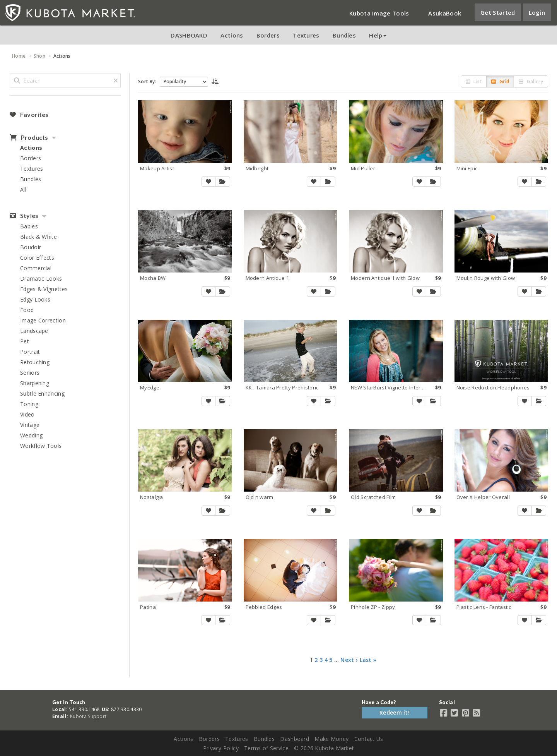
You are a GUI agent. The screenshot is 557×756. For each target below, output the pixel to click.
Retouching (35, 362)
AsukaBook (445, 13)
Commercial (36, 268)
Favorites (29, 115)
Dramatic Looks (41, 279)
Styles (24, 216)
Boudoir (31, 247)
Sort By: (147, 81)
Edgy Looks (35, 299)
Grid (500, 81)
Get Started (498, 12)
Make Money (331, 739)
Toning (29, 404)
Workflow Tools (41, 446)
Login (537, 12)
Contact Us (369, 739)
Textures (306, 35)
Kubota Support (88, 716)
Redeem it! (395, 712)
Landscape (34, 331)
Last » (368, 660)
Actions (232, 35)
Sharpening (35, 383)
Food (27, 310)
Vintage (30, 425)
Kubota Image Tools (379, 13)
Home (19, 56)
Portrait (30, 352)
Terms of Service (266, 748)
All (23, 189)
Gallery (531, 81)
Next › (349, 660)
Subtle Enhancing (42, 393)
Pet (25, 341)
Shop (39, 56)
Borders (268, 35)
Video (27, 414)
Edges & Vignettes (44, 289)
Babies (29, 226)
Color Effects (37, 258)
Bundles (344, 35)
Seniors (30, 373)
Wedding (31, 435)
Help (378, 35)
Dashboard (295, 739)
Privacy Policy (221, 748)
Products (29, 137)
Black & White (38, 237)
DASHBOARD (189, 35)
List (474, 81)
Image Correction (43, 320)
